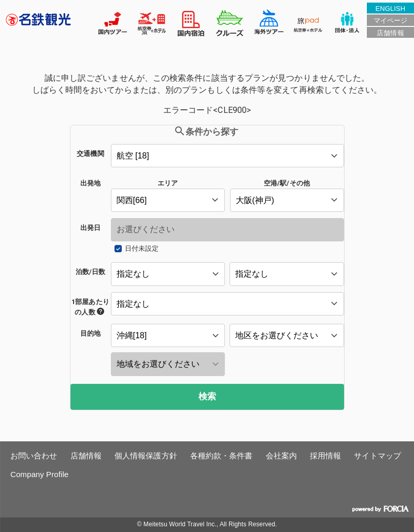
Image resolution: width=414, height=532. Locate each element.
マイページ (390, 20)
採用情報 (325, 456)
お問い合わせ (34, 456)
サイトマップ (377, 456)
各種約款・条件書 (222, 456)
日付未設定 (142, 248)
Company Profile (39, 474)
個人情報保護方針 (146, 456)
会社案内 (281, 456)
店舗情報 (390, 33)
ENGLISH (391, 9)
